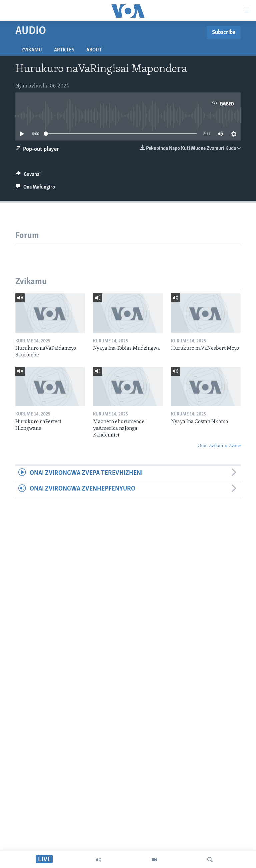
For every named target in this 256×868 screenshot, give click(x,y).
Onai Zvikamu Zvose (219, 446)
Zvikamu (32, 50)
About (94, 50)
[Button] (28, 176)
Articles (64, 50)
